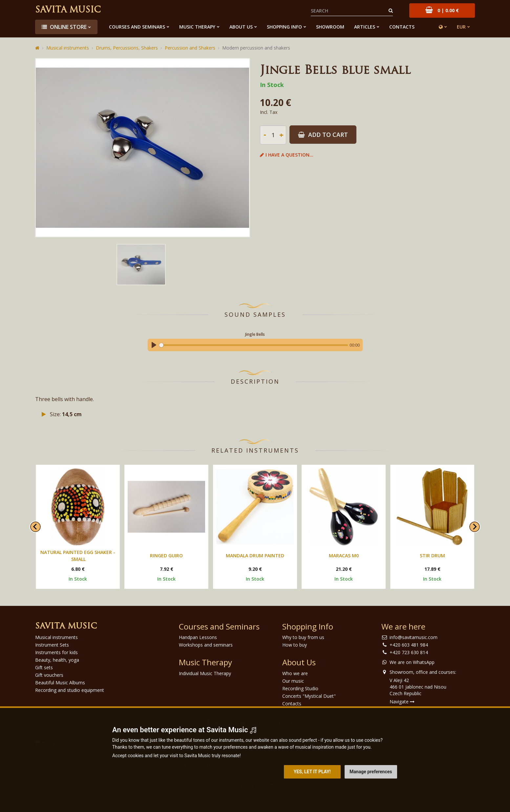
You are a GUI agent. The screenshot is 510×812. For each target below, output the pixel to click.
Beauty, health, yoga (57, 660)
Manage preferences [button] (371, 772)
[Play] (154, 345)
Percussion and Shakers (190, 48)
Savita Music (68, 10)
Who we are (295, 673)
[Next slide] (475, 527)
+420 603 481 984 (409, 645)
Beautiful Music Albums (60, 683)
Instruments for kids (56, 652)
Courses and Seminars (137, 27)
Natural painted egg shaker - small (78, 556)
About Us (241, 27)
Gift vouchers (49, 675)
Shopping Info (284, 27)
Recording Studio (300, 688)
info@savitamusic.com (414, 637)
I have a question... (287, 155)
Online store (64, 27)
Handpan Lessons (198, 637)
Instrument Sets (52, 645)
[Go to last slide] (35, 527)
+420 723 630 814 (409, 652)
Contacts (402, 27)
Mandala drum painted (255, 556)
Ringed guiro (166, 556)
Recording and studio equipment (70, 690)
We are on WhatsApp (412, 662)
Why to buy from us (303, 637)
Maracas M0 (344, 556)
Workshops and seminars (206, 645)
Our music (293, 681)
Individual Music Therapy (205, 673)
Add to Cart (323, 135)
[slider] (254, 345)
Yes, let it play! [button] (312, 772)
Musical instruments (68, 48)
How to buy (295, 645)
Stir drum (432, 556)
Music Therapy (197, 27)
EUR (461, 27)
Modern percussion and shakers (256, 48)
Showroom (330, 27)
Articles (365, 27)
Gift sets (44, 667)
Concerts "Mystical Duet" (309, 696)
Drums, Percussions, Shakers (127, 48)
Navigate (402, 702)
